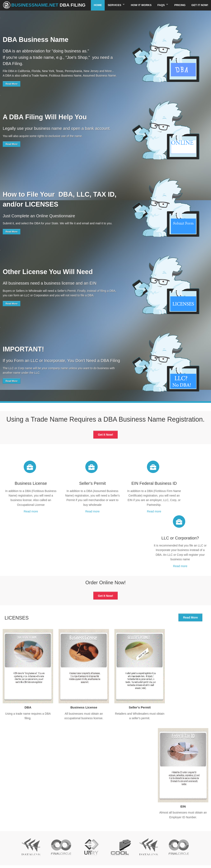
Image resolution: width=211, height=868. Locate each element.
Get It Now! (199, 15)
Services (112, 15)
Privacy (7, 826)
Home (95, 15)
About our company (68, 812)
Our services (11, 812)
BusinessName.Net (44, 5)
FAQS (160, 15)
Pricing (179, 15)
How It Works (139, 15)
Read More (12, 93)
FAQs (6, 821)
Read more (26, 521)
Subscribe (170, 828)
